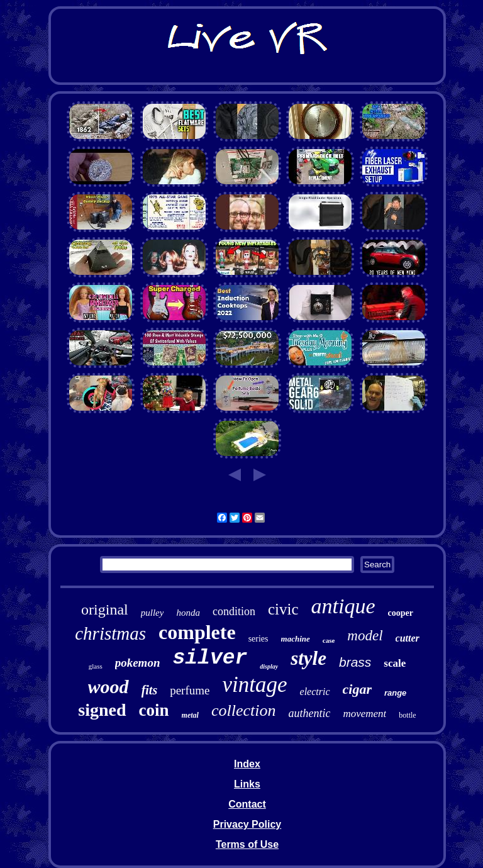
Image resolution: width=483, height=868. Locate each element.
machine (296, 639)
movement (364, 714)
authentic (309, 713)
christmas (110, 633)
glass (96, 666)
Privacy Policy (247, 824)
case (329, 640)
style (308, 658)
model (365, 636)
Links (247, 784)
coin (154, 710)
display (269, 666)
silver (210, 658)
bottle (407, 715)
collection (244, 710)
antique (343, 606)
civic (283, 609)
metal (190, 715)
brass (355, 662)
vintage (255, 685)
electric (315, 692)
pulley (153, 613)
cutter (408, 638)
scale (395, 663)
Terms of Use (247, 844)
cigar (357, 689)
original (105, 609)
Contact (247, 804)
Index (247, 764)
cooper (400, 613)
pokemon (138, 663)
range (395, 693)
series (258, 639)
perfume (190, 690)
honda (188, 613)
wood (108, 687)
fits (150, 690)
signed (102, 710)
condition (234, 611)
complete (197, 632)
